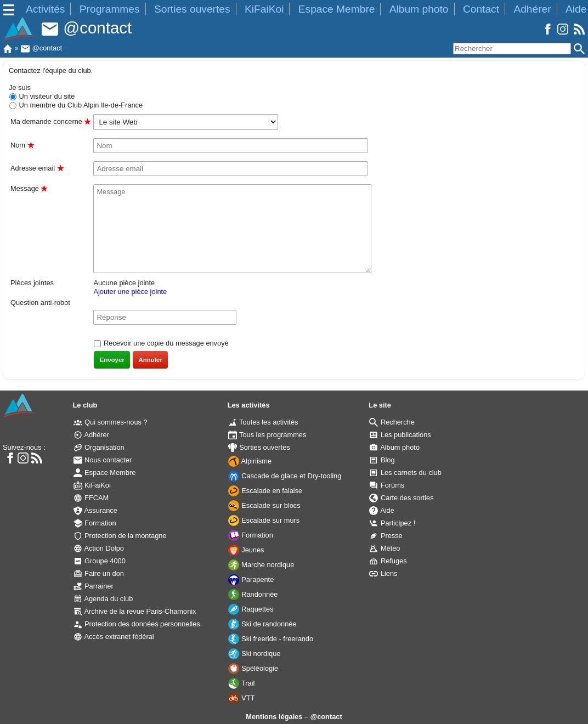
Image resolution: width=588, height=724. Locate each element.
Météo (385, 548)
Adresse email (37, 168)
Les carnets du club (405, 473)
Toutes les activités (263, 422)
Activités (45, 9)
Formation (95, 523)
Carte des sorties (401, 498)
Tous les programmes (267, 435)
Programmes (110, 9)
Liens (383, 573)
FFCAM (91, 498)
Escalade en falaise (265, 491)
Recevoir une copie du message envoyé (165, 343)
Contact (481, 9)
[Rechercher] (512, 49)
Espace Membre (337, 9)
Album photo (419, 9)
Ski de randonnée (262, 624)
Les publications (400, 435)
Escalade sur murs (264, 520)
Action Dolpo (99, 548)
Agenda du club (103, 599)
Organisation (99, 447)
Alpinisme (250, 461)
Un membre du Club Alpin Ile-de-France (80, 105)
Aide (576, 9)
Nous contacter (103, 460)
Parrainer (94, 586)
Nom (22, 145)
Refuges (388, 561)
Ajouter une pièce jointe (130, 292)
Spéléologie (253, 668)
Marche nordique (261, 565)
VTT (242, 698)
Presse (386, 536)
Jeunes (246, 550)
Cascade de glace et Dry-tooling (285, 476)
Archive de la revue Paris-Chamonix (135, 611)
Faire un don (99, 573)
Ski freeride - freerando (271, 639)
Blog (382, 460)
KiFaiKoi (264, 9)
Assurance (95, 510)
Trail (242, 683)
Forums (387, 485)
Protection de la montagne (120, 536)
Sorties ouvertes (192, 9)
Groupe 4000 (100, 561)
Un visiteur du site (46, 96)
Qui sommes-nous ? (111, 422)
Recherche (392, 422)
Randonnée (253, 594)
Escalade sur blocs (264, 505)
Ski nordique (255, 654)
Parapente (251, 579)
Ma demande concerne (50, 121)
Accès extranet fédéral (114, 637)
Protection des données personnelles (137, 624)
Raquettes (251, 609)
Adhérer (532, 9)
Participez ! (392, 523)
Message (29, 188)
